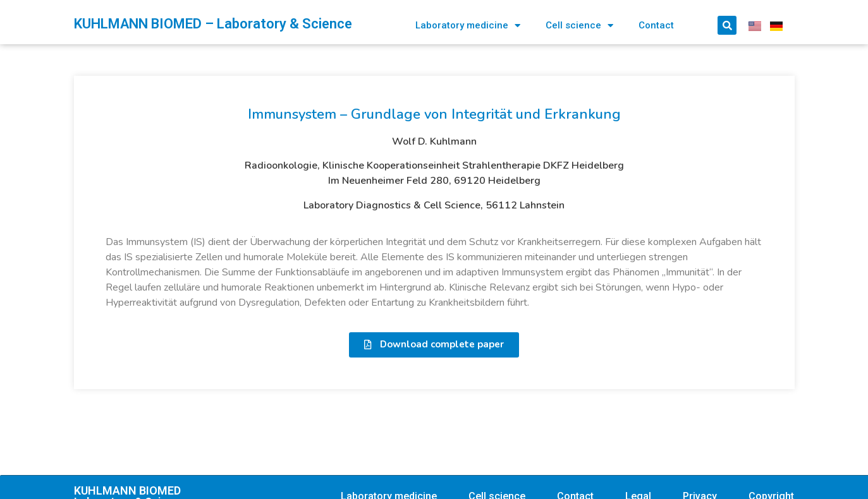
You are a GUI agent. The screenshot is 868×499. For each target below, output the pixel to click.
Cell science (579, 26)
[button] (434, 345)
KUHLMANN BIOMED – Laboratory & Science (213, 24)
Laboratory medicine (468, 26)
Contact (656, 25)
